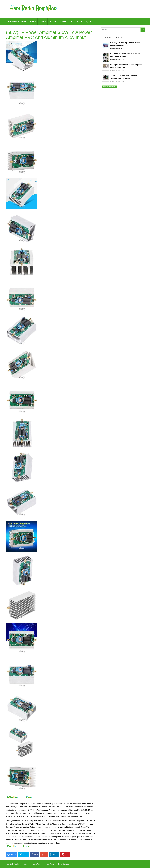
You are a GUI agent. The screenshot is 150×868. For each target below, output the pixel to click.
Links (25, 864)
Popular (107, 37)
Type (89, 21)
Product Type (76, 21)
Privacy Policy (49, 864)
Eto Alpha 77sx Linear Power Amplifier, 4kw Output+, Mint (126, 66)
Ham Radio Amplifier (17, 21)
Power (63, 21)
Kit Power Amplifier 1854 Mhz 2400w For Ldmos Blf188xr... (125, 55)
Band (33, 21)
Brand (43, 21)
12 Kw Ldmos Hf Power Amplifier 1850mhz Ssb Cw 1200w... (124, 77)
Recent (119, 37)
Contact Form (36, 864)
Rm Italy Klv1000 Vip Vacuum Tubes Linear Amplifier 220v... (125, 44)
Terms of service (63, 864)
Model (53, 21)
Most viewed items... (109, 87)
